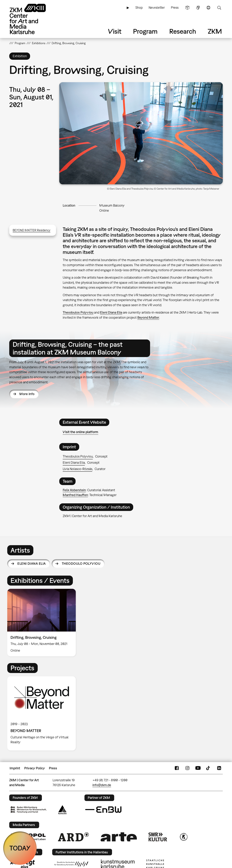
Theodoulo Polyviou (81, 564)
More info (27, 394)
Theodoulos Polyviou (78, 312)
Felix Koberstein (74, 490)
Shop (139, 8)
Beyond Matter (148, 317)
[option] (43, 623)
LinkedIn (219, 768)
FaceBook (177, 768)
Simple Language (187, 8)
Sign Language (198, 8)
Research (183, 31)
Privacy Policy (35, 768)
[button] (141, 133)
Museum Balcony (112, 205)
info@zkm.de (102, 785)
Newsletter (157, 8)
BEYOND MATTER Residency (32, 230)
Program (145, 31)
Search (219, 8)
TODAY (20, 848)
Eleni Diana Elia (111, 312)
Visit (115, 31)
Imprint (15, 768)
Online (104, 210)
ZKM (215, 31)
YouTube (198, 768)
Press (175, 8)
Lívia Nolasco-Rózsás (77, 469)
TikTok (208, 768)
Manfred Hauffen (75, 495)
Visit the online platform (80, 432)
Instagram (187, 768)
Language (208, 8)
